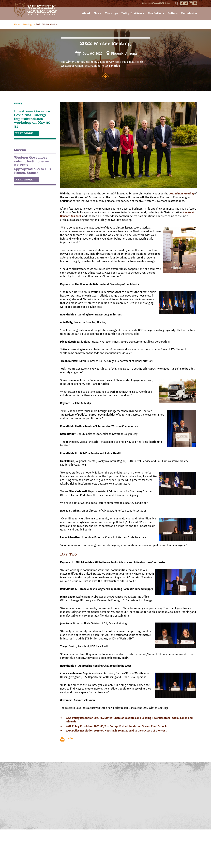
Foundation (189, 13)
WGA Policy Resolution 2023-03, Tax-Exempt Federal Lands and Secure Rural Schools (117, 726)
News (98, 13)
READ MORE (24, 133)
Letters (173, 13)
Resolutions (156, 13)
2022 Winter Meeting (181, 194)
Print (71, 739)
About (86, 13)
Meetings (111, 13)
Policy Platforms (133, 13)
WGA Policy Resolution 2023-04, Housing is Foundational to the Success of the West (116, 731)
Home (17, 25)
